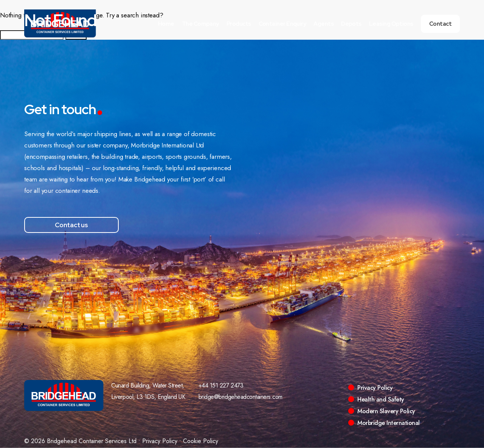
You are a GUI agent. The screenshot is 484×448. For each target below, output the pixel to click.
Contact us (71, 225)
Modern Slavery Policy (386, 411)
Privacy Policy (375, 388)
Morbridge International (389, 423)
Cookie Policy (201, 441)
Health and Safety (381, 399)
